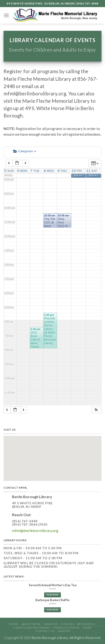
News (87, 628)
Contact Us (45, 631)
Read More (52, 595)
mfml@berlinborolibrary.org (35, 530)
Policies (67, 624)
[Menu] (6, 15)
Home (14, 624)
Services (51, 624)
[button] (96, 410)
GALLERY (64, 631)
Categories (25, 151)
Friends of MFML (66, 628)
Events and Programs (32, 628)
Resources (86, 624)
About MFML (31, 624)
